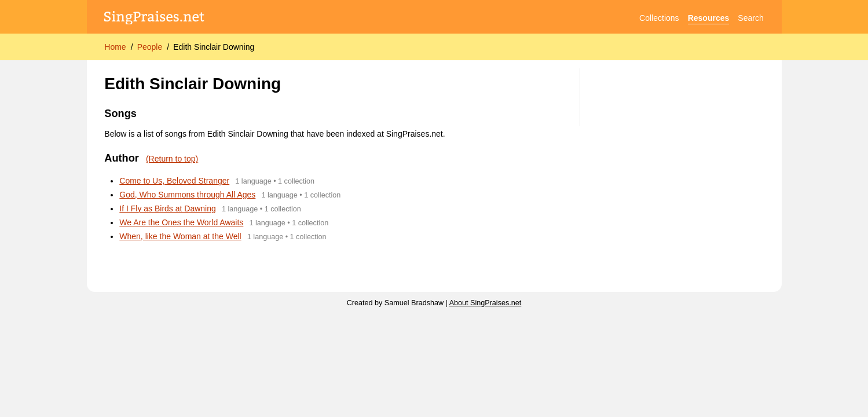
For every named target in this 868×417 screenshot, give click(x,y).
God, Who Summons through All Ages (187, 195)
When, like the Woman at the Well (180, 236)
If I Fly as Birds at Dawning (168, 209)
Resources (709, 18)
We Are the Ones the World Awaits (181, 222)
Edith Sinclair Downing (214, 47)
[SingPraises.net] (154, 18)
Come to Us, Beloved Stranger (174, 181)
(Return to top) (172, 159)
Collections (659, 18)
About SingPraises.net (486, 303)
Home (115, 47)
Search (750, 18)
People (150, 47)
